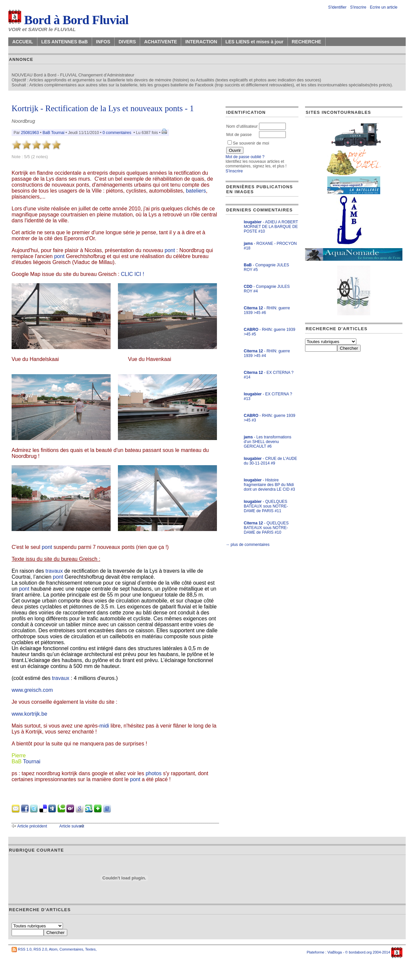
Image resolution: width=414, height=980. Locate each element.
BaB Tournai (53, 133)
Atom (53, 949)
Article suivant (72, 826)
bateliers (196, 191)
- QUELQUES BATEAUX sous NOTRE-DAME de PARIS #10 (266, 528)
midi (104, 726)
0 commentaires (118, 133)
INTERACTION (201, 42)
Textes (90, 949)
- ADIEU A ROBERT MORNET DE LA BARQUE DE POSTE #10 (271, 227)
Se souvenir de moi (248, 143)
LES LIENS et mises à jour (255, 42)
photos (154, 773)
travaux (54, 571)
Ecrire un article (384, 7)
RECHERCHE (307, 42)
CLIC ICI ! (132, 274)
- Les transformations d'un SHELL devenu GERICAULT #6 (267, 442)
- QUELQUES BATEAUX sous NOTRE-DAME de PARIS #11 (266, 506)
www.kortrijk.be (29, 714)
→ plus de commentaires (248, 545)
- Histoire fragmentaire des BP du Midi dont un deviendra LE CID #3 (269, 485)
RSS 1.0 (25, 949)
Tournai (31, 761)
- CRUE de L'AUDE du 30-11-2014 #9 (270, 461)
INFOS (103, 42)
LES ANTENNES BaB (65, 42)
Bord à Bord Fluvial (68, 20)
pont (170, 250)
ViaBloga (335, 952)
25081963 (30, 133)
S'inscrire (358, 7)
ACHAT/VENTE (160, 42)
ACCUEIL (23, 42)
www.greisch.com (32, 690)
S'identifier (337, 7)
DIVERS (127, 42)
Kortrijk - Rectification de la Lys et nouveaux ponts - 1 (103, 108)
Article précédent (32, 826)
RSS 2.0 (40, 949)
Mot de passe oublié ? (245, 157)
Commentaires (71, 949)
